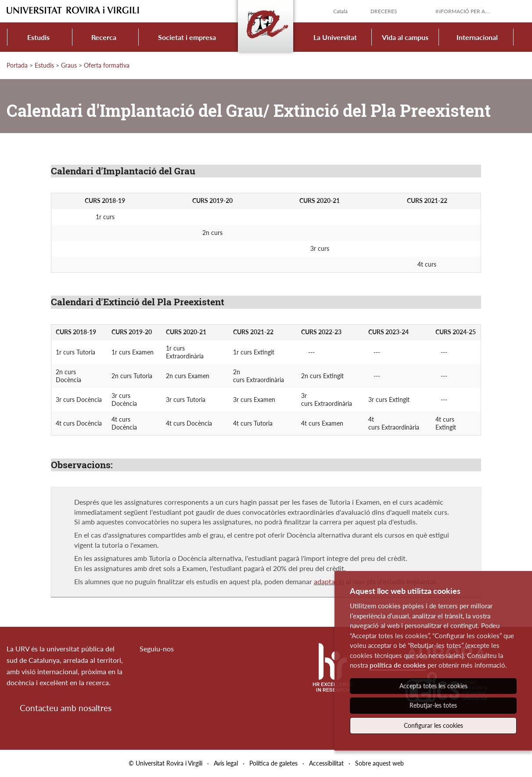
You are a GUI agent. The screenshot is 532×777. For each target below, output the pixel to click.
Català (340, 11)
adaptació (329, 581)
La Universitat (335, 37)
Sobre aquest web (379, 763)
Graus (69, 65)
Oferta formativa (107, 65)
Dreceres (384, 11)
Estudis (38, 37)
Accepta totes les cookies (433, 686)
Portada (17, 65)
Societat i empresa (187, 37)
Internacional (477, 37)
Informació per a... (462, 11)
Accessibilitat (326, 763)
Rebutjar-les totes (433, 705)
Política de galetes (273, 763)
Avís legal (226, 763)
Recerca (104, 37)
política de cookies (398, 665)
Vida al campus (405, 37)
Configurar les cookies (433, 725)
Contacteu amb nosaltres (66, 708)
